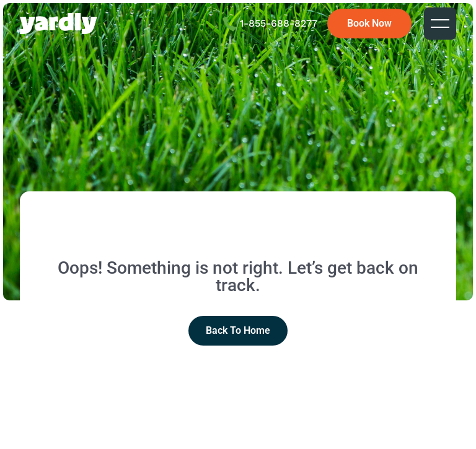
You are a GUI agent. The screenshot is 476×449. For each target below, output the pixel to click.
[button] (440, 24)
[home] (59, 24)
